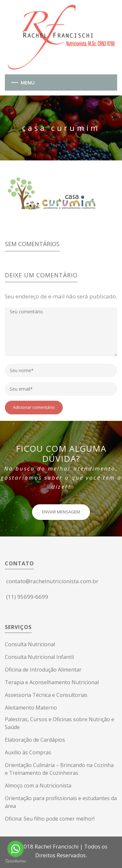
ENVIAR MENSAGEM (61, 512)
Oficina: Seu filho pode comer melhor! (50, 819)
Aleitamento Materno (31, 708)
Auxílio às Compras (28, 752)
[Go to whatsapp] (16, 849)
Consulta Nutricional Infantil (39, 657)
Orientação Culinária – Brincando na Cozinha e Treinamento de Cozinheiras (59, 769)
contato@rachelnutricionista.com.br (52, 581)
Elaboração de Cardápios (35, 740)
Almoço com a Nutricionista (38, 786)
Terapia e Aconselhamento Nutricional (52, 682)
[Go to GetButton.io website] (16, 861)
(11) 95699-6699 (27, 597)
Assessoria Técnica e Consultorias (46, 695)
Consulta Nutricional (30, 644)
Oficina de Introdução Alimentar (43, 670)
